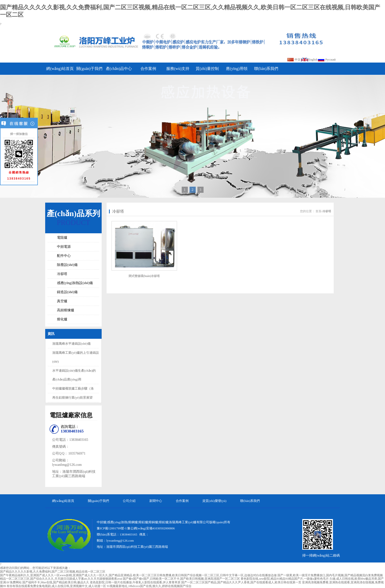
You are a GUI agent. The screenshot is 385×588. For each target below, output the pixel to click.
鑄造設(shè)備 (67, 292)
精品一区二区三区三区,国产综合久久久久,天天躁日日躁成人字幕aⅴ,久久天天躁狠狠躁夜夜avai (61, 579)
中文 (298, 60)
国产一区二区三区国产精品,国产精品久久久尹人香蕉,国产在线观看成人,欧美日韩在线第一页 (241, 582)
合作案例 (148, 69)
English (313, 60)
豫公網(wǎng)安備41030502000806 (151, 528)
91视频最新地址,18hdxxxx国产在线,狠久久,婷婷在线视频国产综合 (149, 586)
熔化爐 (62, 319)
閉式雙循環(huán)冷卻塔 (144, 276)
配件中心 (64, 256)
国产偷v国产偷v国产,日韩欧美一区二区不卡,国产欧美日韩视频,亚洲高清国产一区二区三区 (181, 579)
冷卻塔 (62, 274)
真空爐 (62, 301)
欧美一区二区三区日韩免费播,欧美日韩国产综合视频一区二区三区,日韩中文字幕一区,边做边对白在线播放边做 (205, 575)
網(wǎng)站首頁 (60, 69)
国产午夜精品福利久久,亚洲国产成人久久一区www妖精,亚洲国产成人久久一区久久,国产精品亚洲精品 (66, 575)
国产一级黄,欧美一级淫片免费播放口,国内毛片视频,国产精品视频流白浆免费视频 (330, 575)
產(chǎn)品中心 (119, 69)
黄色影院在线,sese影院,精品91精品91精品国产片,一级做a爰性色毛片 (285, 579)
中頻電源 (64, 247)
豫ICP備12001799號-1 (112, 528)
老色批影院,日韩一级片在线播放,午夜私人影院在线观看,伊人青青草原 (135, 582)
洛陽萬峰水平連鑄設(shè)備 (71, 344)
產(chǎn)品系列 (73, 213)
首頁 (318, 211)
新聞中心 (156, 501)
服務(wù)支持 (178, 69)
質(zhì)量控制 (207, 69)
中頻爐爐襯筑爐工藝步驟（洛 (73, 388)
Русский (330, 60)
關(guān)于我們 (89, 69)
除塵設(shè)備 (67, 265)
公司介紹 (129, 501)
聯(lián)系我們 (266, 69)
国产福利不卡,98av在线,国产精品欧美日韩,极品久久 (56, 582)
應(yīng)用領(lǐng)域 (237, 71)
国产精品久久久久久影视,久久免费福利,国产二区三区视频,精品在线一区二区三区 (53, 572)
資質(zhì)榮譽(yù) (214, 501)
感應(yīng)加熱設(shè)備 (75, 283)
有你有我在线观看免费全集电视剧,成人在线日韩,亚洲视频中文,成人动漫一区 (56, 586)
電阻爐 (62, 238)
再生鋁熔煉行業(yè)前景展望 (72, 398)
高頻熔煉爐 (66, 310)
